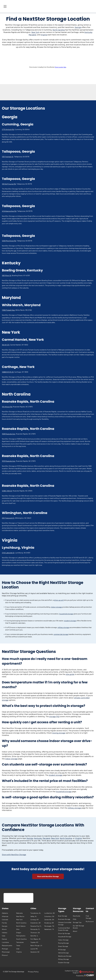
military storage (63, 627)
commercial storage (61, 634)
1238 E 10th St (7, 491)
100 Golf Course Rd (9, 184)
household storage (66, 614)
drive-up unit (59, 600)
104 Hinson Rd (7, 407)
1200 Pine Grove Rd (9, 241)
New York (35, 32)
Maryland (32, 35)
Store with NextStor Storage (14, 854)
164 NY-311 (6, 345)
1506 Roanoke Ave (9, 434)
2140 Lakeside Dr (8, 553)
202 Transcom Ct (8, 518)
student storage (70, 621)
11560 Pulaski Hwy (8, 310)
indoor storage (56, 607)
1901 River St (6, 275)
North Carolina (59, 30)
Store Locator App (60, 67)
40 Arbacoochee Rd (9, 211)
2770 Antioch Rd (8, 129)
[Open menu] (5, 6)
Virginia (44, 35)
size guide (70, 674)
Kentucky (88, 32)
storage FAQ (54, 716)
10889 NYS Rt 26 (8, 372)
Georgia (78, 27)
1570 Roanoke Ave (9, 461)
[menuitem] (9, 913)
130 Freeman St (8, 157)
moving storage (59, 733)
